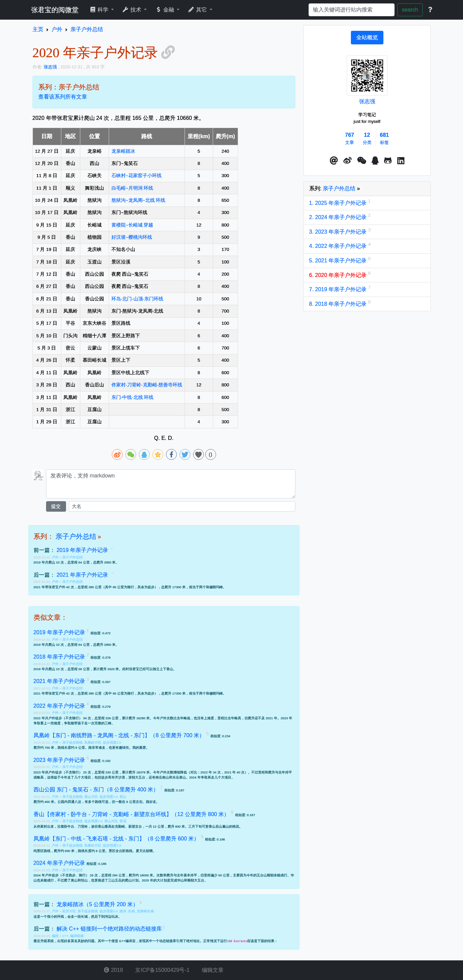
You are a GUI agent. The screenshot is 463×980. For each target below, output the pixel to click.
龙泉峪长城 (145, 911)
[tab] (367, 38)
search (410, 10)
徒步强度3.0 (93, 821)
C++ (65, 936)
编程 (56, 936)
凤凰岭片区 (93, 742)
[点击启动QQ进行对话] (375, 161)
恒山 (84, 880)
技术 (132, 10)
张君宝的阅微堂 (55, 10)
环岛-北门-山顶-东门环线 (138, 299)
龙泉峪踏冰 (123, 151)
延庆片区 (69, 911)
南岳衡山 (162, 777)
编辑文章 (212, 970)
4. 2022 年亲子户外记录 (339, 246)
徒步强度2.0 (112, 742)
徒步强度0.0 (109, 911)
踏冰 (123, 911)
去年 (231, 718)
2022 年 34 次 (211, 772)
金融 (165, 10)
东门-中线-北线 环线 (133, 397)
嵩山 (74, 880)
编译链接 (77, 936)
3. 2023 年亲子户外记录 (339, 232)
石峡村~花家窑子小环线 (136, 176)
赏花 (123, 821)
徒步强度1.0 (109, 797)
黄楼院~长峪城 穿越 (132, 225)
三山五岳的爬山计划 (123, 880)
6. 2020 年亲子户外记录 (339, 275)
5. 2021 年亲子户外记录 (339, 261)
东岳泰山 (179, 777)
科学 (100, 10)
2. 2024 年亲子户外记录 (339, 217)
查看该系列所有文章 (63, 97)
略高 (238, 718)
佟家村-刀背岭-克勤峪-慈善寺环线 (147, 385)
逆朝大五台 (137, 777)
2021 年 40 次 (234, 772)
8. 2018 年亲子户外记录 (339, 304)
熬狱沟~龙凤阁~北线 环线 (139, 200)
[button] (334, 161)
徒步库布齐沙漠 (113, 777)
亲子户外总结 (76, 536)
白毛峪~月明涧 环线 (132, 188)
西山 (123, 797)
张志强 (367, 101)
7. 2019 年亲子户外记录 (339, 289)
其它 (198, 10)
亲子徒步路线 (72, 742)
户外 (56, 557)
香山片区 (91, 797)
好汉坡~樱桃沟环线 (132, 237)
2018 (113, 970)
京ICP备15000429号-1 (162, 970)
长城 (131, 911)
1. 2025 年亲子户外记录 (339, 203)
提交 (56, 506)
